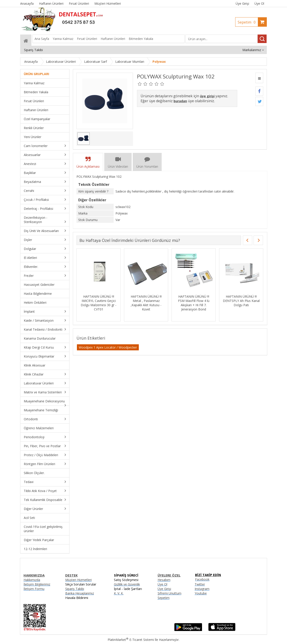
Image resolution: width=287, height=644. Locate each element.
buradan (180, 101)
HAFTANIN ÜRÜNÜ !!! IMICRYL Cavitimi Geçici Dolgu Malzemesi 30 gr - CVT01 (99, 303)
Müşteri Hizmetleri (78, 580)
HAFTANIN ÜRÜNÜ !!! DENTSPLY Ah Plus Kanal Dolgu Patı (241, 301)
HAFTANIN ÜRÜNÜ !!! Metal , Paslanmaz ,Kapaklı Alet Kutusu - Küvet (146, 303)
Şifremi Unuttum (170, 593)
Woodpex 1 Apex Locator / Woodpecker (108, 347)
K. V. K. (119, 593)
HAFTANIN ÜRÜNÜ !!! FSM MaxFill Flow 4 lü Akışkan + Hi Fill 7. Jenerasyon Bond (194, 303)
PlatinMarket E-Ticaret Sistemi (131, 640)
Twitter (200, 584)
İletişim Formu (34, 589)
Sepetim (248, 22)
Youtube (201, 593)
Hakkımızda (32, 580)
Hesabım (164, 580)
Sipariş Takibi (75, 589)
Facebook (202, 579)
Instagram (202, 589)
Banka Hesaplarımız (80, 593)
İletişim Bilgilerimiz (37, 584)
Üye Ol (259, 3)
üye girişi (207, 96)
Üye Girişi (242, 3)
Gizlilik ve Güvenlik (127, 584)
